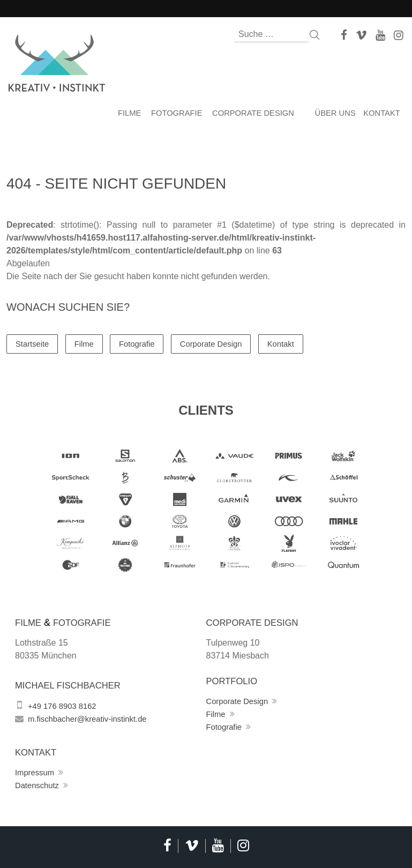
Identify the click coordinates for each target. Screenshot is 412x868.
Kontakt (384, 113)
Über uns (334, 113)
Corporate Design (255, 113)
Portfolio (234, 679)
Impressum (36, 770)
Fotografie (174, 113)
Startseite (34, 341)
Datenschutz (39, 783)
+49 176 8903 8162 (65, 704)
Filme (125, 113)
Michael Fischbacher (72, 683)
